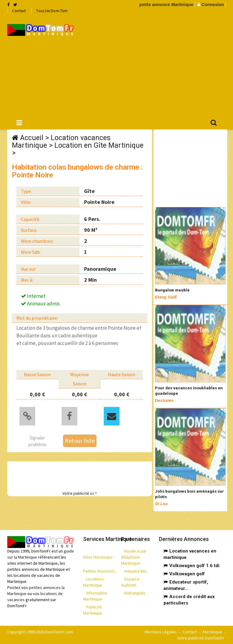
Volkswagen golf (187, 574)
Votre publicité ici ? (80, 493)
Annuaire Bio (135, 571)
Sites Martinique (98, 557)
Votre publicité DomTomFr (201, 638)
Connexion (213, 5)
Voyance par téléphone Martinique (134, 557)
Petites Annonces (99, 571)
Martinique (213, 632)
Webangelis (135, 593)
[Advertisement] (158, 64)
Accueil (32, 138)
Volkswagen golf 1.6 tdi (194, 566)
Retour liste (80, 441)
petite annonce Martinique (166, 5)
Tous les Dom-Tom (52, 11)
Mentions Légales (161, 632)
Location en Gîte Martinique (99, 145)
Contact (19, 11)
